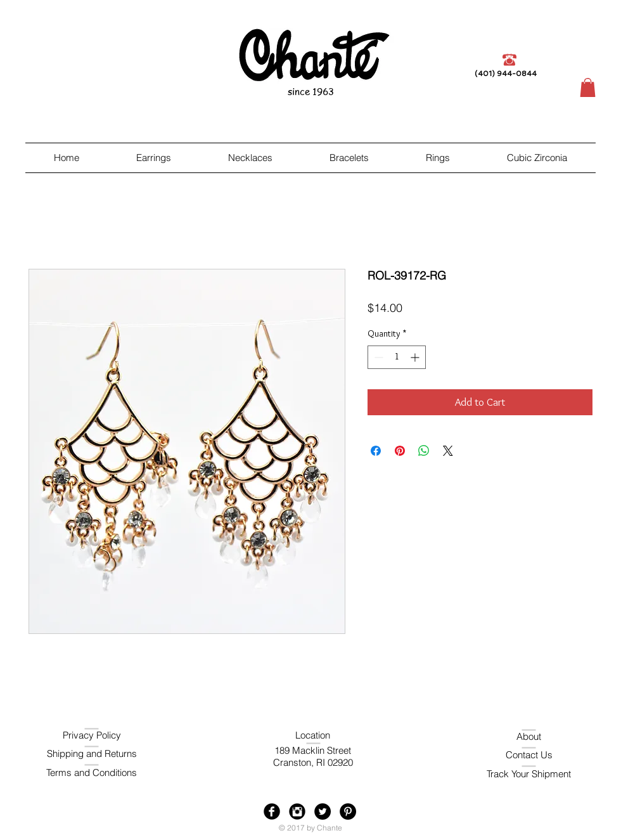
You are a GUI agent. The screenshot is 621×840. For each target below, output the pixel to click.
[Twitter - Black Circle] (323, 811)
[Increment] (416, 357)
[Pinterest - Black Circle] (348, 811)
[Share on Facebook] (376, 451)
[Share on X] (448, 451)
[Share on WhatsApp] (424, 451)
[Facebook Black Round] (272, 811)
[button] (588, 87)
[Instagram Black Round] (297, 811)
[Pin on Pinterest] (400, 451)
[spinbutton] (397, 357)
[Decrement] (377, 357)
